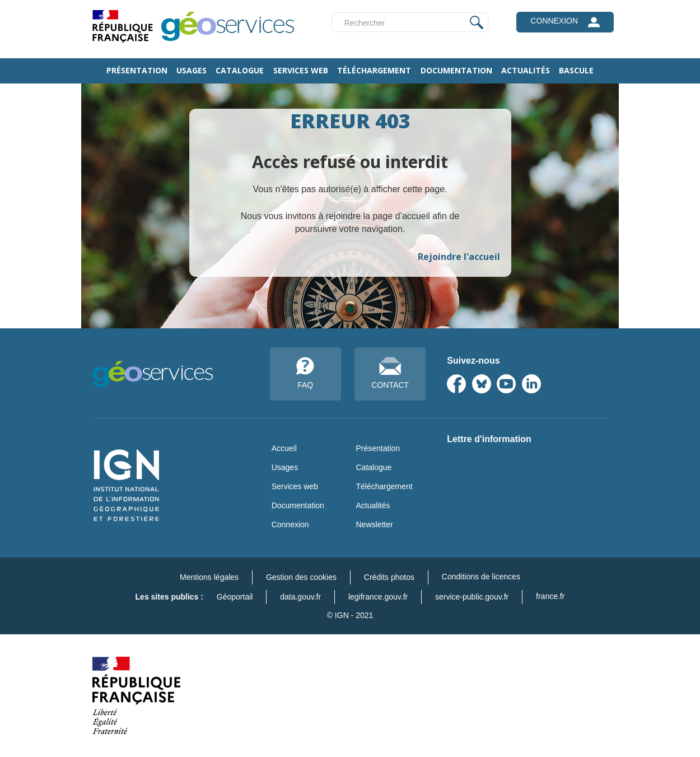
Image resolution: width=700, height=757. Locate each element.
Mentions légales (209, 577)
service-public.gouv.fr (472, 597)
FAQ (305, 373)
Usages (192, 70)
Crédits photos (389, 577)
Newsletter (374, 524)
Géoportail (235, 597)
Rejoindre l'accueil (459, 257)
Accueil (284, 448)
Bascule (576, 70)
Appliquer (477, 22)
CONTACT (390, 373)
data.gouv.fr (300, 597)
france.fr (550, 596)
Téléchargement (374, 70)
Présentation (137, 70)
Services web (301, 70)
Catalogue (240, 70)
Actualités (526, 70)
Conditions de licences (481, 577)
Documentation (456, 70)
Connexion (290, 524)
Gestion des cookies (301, 577)
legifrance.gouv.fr (378, 597)
